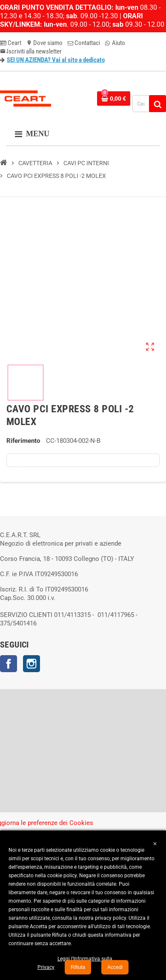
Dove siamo (44, 43)
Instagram (31, 664)
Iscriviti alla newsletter (31, 51)
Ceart (11, 43)
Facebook (9, 664)
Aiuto (115, 43)
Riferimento (23, 441)
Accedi (115, 967)
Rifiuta (78, 967)
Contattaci (84, 43)
